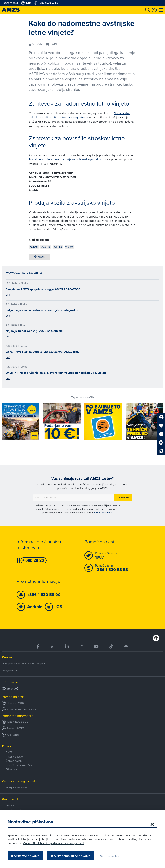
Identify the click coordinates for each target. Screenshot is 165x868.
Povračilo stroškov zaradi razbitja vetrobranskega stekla (65, 159)
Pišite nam (12, 769)
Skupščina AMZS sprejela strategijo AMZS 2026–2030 (43, 289)
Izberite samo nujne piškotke (71, 856)
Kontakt (8, 657)
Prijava (124, 497)
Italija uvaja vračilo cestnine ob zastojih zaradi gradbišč (43, 310)
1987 (21, 703)
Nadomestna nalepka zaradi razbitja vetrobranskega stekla (80, 115)
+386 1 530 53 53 (25, 710)
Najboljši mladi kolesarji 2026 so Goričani (34, 331)
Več (8, 295)
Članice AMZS (14, 761)
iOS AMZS (13, 735)
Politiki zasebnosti (103, 513)
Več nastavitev (110, 856)
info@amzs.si (9, 671)
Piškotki (10, 806)
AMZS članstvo (14, 757)
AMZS (9, 752)
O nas (6, 746)
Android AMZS (15, 728)
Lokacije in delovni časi (19, 765)
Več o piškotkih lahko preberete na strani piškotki (53, 843)
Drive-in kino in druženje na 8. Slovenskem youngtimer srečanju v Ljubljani (56, 373)
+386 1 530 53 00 (17, 722)
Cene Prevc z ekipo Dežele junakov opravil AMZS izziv (42, 352)
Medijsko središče (16, 788)
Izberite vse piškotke (25, 856)
